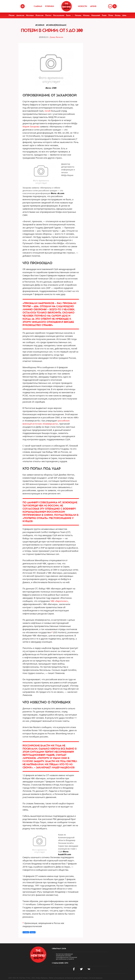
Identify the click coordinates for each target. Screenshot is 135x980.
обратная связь (59, 949)
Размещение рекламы (64, 956)
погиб (48, 111)
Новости (83, 6)
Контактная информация (64, 954)
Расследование (59, 15)
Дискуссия (20, 15)
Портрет (48, 15)
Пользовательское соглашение (67, 957)
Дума (124, 15)
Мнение (12, 15)
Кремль (118, 15)
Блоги (68, 15)
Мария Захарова (31, 127)
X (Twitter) (26, 932)
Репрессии (40, 15)
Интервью (30, 15)
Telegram (33, 932)
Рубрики (50, 6)
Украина (78, 15)
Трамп (104, 15)
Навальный (96, 15)
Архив (93, 6)
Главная (38, 6)
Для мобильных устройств (65, 959)
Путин (111, 15)
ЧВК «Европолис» (59, 601)
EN (110, 6)
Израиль (86, 15)
